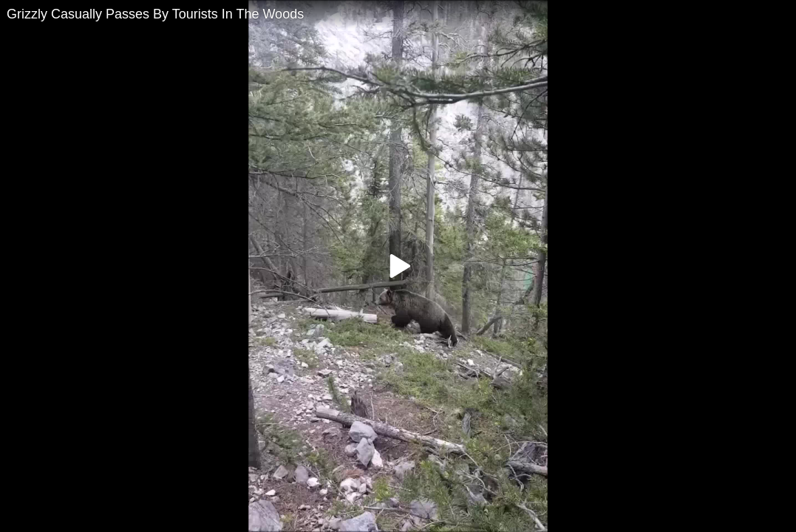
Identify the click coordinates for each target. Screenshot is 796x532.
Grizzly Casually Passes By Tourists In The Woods (155, 14)
